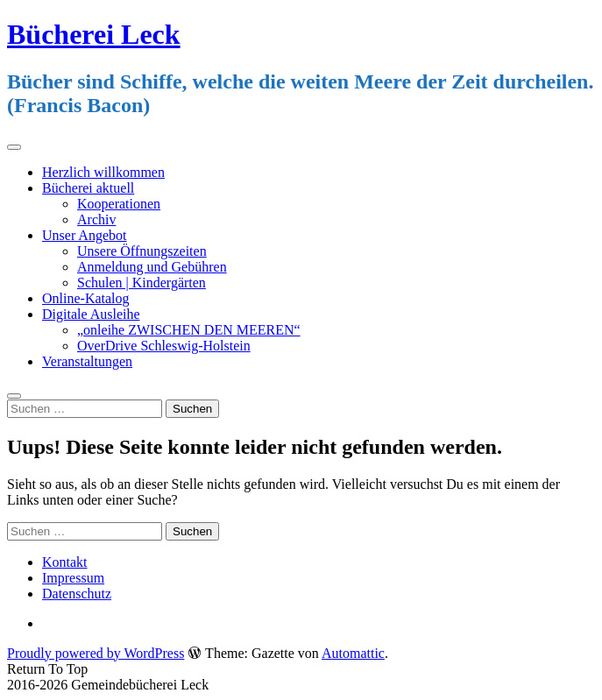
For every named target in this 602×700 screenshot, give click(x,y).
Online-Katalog (86, 298)
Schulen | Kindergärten (142, 283)
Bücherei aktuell (88, 188)
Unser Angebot (84, 235)
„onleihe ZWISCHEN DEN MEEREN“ (189, 330)
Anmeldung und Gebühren (152, 267)
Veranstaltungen (87, 361)
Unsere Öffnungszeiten (142, 251)
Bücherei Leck (94, 34)
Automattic (353, 653)
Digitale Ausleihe (91, 314)
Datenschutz (77, 594)
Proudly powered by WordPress (96, 653)
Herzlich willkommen (103, 172)
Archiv (96, 219)
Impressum (73, 578)
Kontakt (65, 562)
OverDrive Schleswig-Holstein (164, 346)
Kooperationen (119, 204)
